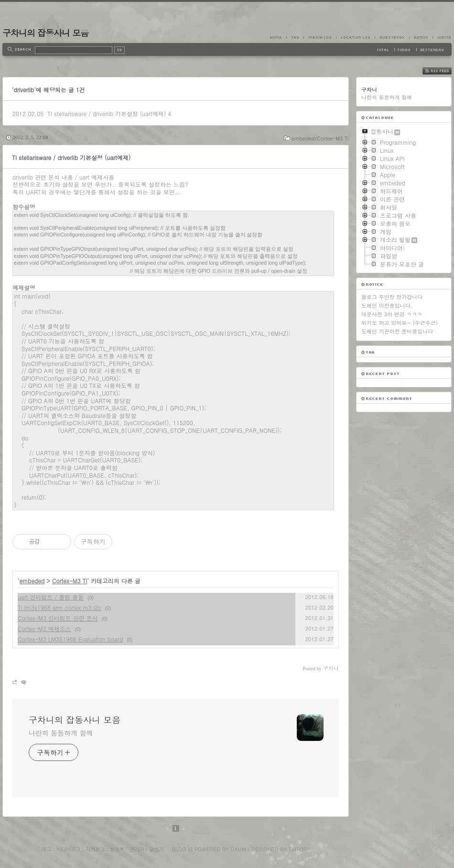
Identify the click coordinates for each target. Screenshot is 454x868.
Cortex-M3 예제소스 (44, 628)
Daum (238, 849)
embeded (32, 581)
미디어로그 (68, 849)
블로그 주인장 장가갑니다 (392, 297)
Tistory (299, 849)
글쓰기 (156, 849)
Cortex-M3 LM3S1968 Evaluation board (70, 639)
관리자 (137, 849)
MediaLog (320, 37)
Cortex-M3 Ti (70, 581)
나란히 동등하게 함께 (61, 733)
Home (278, 37)
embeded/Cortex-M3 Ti (320, 138)
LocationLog (355, 37)
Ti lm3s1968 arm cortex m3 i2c (59, 607)
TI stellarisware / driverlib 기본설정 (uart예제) (107, 113)
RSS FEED (444, 71)
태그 (46, 849)
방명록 (117, 849)
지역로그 (95, 849)
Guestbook (392, 37)
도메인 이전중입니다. (387, 305)
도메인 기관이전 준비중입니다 (397, 331)
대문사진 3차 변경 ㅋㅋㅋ (392, 314)
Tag (295, 37)
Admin (421, 37)
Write (442, 37)
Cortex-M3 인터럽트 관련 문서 (58, 618)
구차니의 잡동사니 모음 (45, 33)
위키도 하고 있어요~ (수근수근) (400, 323)
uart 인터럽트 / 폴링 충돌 (51, 597)
